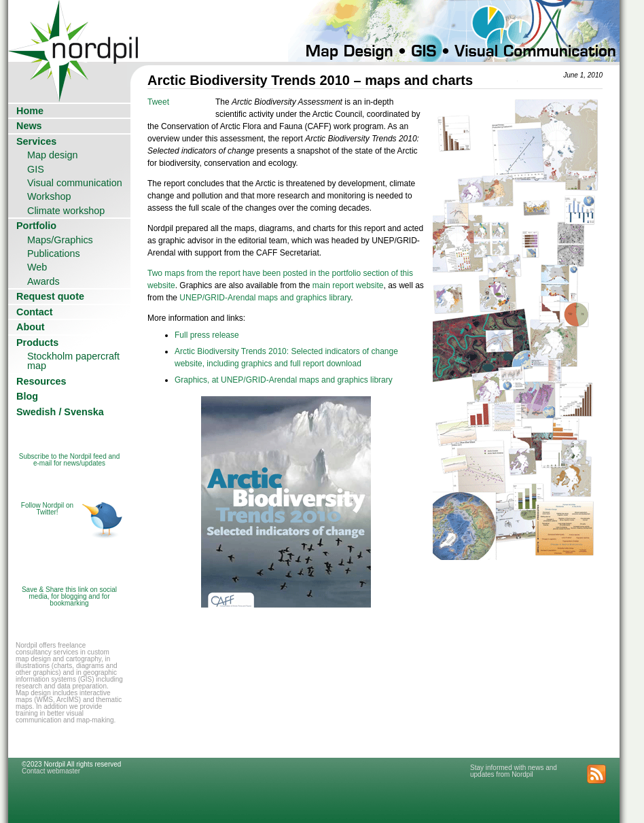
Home (30, 111)
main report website (348, 285)
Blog (27, 396)
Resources (41, 381)
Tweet (158, 102)
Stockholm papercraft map (73, 361)
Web (37, 267)
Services (36, 141)
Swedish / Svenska (60, 412)
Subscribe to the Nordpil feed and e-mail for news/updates (69, 460)
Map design (52, 155)
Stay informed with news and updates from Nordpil (514, 771)
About (31, 327)
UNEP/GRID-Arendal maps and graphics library (265, 298)
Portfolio (36, 226)
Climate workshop (66, 211)
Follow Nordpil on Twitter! (47, 509)
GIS (36, 169)
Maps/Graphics (60, 240)
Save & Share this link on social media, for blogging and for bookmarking (69, 596)
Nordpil (74, 31)
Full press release (207, 335)
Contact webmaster (51, 771)
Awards (43, 281)
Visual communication (75, 183)
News (29, 126)
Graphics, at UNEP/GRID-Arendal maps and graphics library (284, 380)
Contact (35, 312)
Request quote (50, 296)
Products (37, 343)
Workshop (49, 196)
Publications (54, 253)
